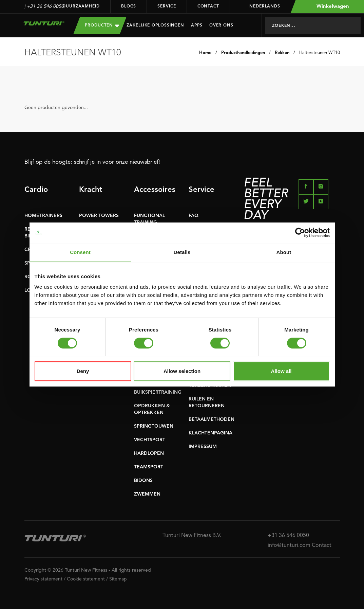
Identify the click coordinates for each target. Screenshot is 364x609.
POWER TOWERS (99, 216)
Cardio (36, 190)
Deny (83, 371)
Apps (197, 25)
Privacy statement (43, 579)
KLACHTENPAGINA (210, 433)
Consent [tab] (80, 252)
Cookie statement (86, 579)
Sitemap (118, 579)
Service (167, 6)
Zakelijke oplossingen (155, 25)
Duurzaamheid (81, 6)
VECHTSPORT (150, 440)
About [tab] (284, 252)
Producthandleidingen (243, 53)
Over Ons (221, 25)
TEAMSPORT (149, 467)
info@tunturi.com (289, 545)
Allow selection (182, 371)
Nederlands (260, 6)
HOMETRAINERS (43, 216)
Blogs (129, 6)
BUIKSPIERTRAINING (158, 392)
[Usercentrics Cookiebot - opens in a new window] (300, 233)
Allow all (281, 371)
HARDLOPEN (149, 453)
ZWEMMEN (147, 494)
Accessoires (148, 190)
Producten (102, 25)
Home (205, 53)
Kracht (91, 190)
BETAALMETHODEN (212, 419)
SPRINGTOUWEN (154, 426)
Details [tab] (182, 252)
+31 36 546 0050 (45, 6)
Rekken (282, 53)
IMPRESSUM (203, 447)
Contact (208, 6)
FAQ (194, 216)
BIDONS (143, 481)
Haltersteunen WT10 (320, 53)
